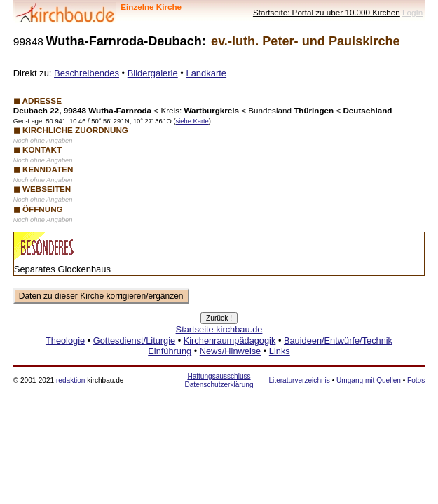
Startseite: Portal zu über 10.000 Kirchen (327, 12)
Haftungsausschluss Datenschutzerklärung (219, 380)
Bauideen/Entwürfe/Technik (338, 341)
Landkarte (206, 73)
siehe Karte (192, 121)
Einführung (170, 351)
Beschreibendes (87, 73)
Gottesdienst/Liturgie (134, 341)
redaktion (70, 380)
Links (280, 351)
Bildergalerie (153, 73)
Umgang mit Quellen (369, 380)
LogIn (412, 12)
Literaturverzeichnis (299, 380)
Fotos (416, 380)
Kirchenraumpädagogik (230, 341)
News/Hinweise (230, 351)
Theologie (65, 341)
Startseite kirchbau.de (219, 329)
